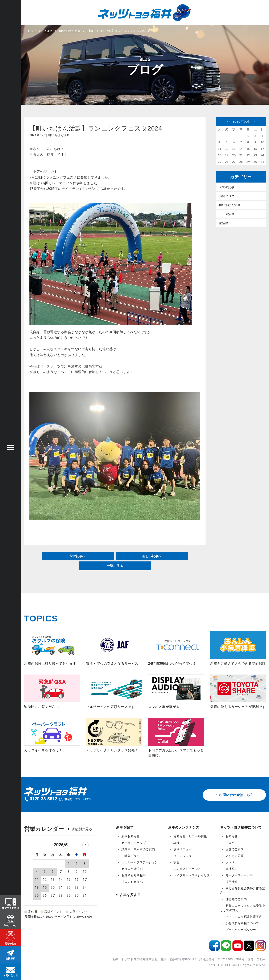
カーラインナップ (134, 843)
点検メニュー (183, 849)
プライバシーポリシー (241, 930)
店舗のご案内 (235, 849)
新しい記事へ (152, 556)
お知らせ (232, 836)
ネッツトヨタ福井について (241, 827)
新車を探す (125, 827)
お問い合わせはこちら (234, 795)
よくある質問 (235, 856)
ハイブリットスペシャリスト (193, 875)
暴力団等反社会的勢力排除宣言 (243, 891)
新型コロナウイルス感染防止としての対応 (243, 908)
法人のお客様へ (132, 882)
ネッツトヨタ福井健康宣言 (244, 917)
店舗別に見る (82, 829)
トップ (32, 31)
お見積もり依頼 (134, 875)
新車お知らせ (131, 836)
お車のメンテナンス (184, 827)
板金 (176, 862)
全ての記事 (227, 187)
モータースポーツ (239, 875)
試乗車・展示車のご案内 (138, 849)
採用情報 (233, 882)
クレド (230, 862)
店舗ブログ (227, 196)
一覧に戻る (115, 566)
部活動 (224, 223)
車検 (176, 843)
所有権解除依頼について (242, 923)
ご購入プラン (131, 856)
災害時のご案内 (236, 899)
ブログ (48, 31)
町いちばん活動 (70, 31)
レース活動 (227, 214)
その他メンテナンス (187, 869)
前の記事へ (78, 556)
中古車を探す (128, 895)
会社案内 (232, 869)
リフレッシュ (183, 856)
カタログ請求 (132, 869)
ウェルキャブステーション (140, 862)
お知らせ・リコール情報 (190, 836)
